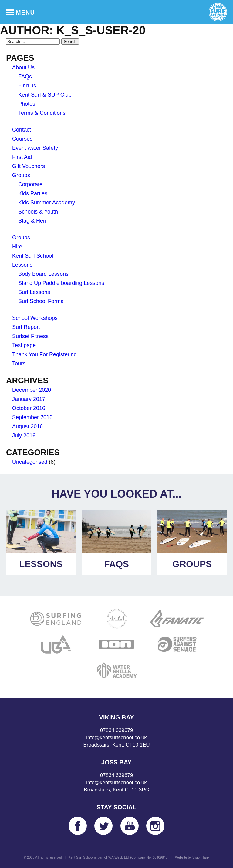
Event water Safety (35, 148)
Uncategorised (30, 462)
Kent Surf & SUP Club (45, 95)
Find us (27, 86)
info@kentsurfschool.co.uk (116, 738)
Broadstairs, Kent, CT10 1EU (116, 745)
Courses (22, 139)
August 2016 (27, 426)
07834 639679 (117, 730)
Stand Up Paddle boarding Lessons (61, 283)
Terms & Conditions (42, 113)
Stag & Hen (32, 221)
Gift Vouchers (29, 166)
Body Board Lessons (43, 274)
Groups (21, 175)
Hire (17, 247)
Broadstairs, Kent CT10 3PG (116, 790)
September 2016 (32, 417)
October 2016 (29, 408)
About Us (23, 67)
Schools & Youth (38, 212)
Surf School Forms (41, 301)
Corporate (30, 184)
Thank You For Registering (44, 354)
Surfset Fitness (30, 336)
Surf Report (26, 327)
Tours (19, 364)
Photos (27, 104)
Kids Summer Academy (47, 203)
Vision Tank (201, 857)
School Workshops (35, 318)
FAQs (25, 77)
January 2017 (29, 399)
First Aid (22, 157)
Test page (24, 345)
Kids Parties (33, 193)
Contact (22, 130)
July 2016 (24, 436)
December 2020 (32, 390)
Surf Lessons (34, 292)
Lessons (22, 265)
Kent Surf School (33, 256)
